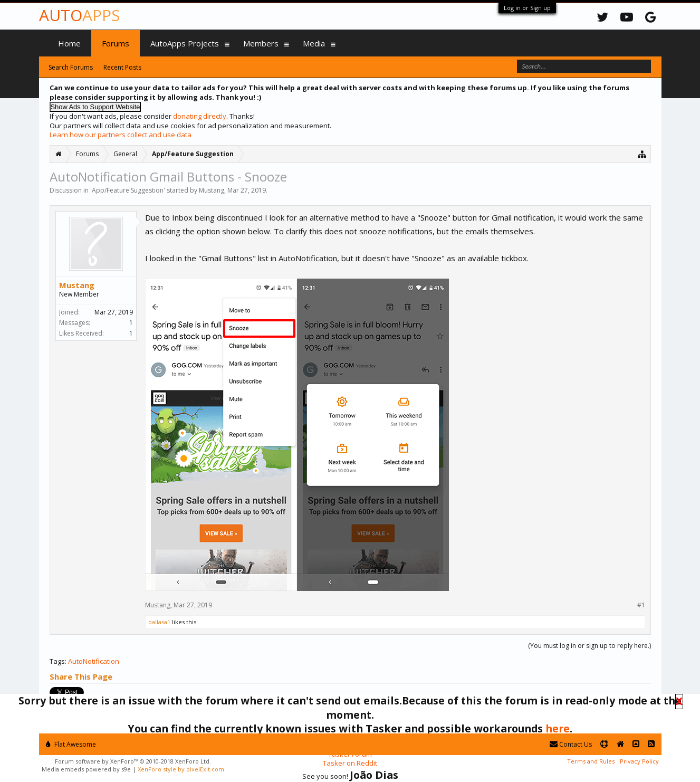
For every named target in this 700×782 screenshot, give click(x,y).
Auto (79, 15)
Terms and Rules (591, 761)
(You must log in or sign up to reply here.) (589, 646)
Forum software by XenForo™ (133, 761)
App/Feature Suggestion (128, 190)
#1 (641, 605)
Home (69, 43)
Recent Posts (122, 67)
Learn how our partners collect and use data (121, 135)
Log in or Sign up (527, 8)
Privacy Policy (639, 761)
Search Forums (71, 67)
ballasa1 (159, 622)
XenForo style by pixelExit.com (181, 769)
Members (261, 43)
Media (314, 43)
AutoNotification (94, 661)
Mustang (212, 190)
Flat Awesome (71, 744)
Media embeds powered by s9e (86, 769)
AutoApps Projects (185, 43)
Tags (57, 661)
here (558, 728)
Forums (116, 43)
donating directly (200, 116)
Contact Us (571, 744)
